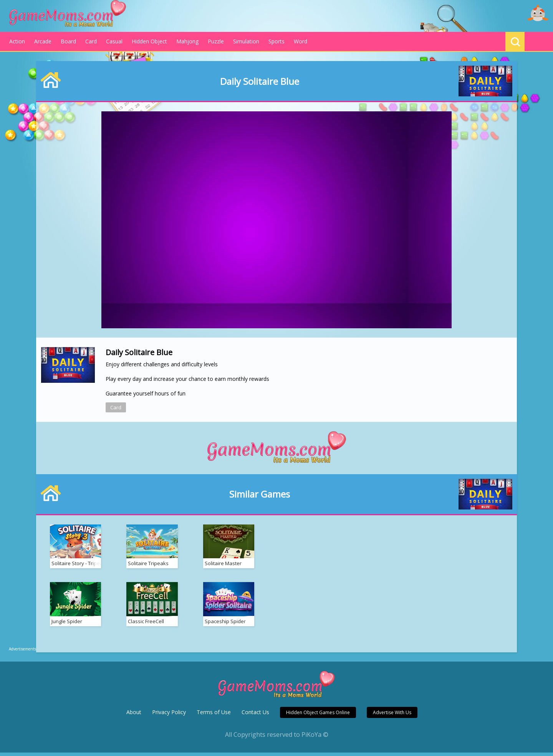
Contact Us (255, 715)
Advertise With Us (392, 716)
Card (91, 41)
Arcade (43, 41)
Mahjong (187, 41)
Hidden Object (149, 41)
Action (17, 41)
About (134, 715)
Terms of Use (214, 715)
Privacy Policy (169, 715)
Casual (114, 41)
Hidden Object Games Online (318, 716)
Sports (276, 41)
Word (301, 41)
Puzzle (216, 41)
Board (68, 41)
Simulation (246, 41)
